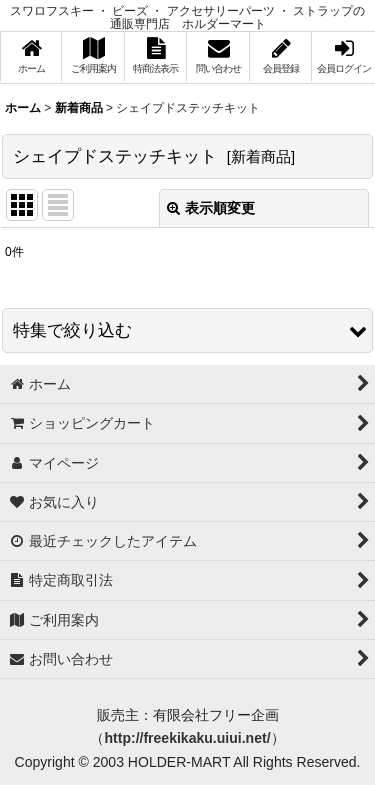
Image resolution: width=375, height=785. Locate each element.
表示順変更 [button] (211, 208)
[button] (187, 330)
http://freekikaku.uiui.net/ (187, 738)
